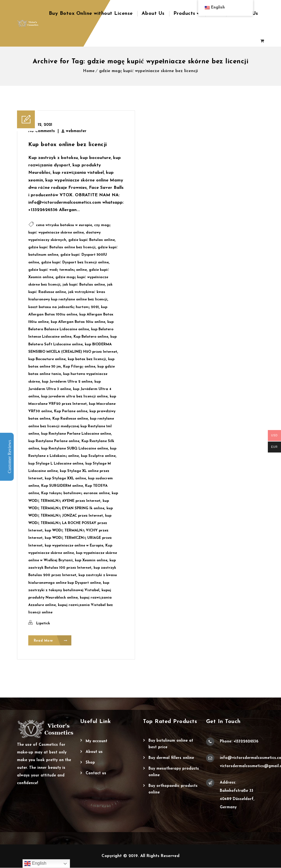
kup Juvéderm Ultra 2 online (67, 382)
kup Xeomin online (91, 560)
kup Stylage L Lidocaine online (56, 464)
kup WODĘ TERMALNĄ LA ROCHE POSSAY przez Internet (70, 523)
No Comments (42, 131)
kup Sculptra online (98, 456)
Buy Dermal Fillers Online (171, 758)
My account (96, 742)
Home (89, 71)
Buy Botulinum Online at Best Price (171, 744)
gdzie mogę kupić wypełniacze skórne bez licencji (148, 71)
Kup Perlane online (71, 411)
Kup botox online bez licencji (68, 145)
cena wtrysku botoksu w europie (64, 225)
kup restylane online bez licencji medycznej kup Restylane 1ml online (71, 426)
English (35, 864)
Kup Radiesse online (70, 419)
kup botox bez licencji (87, 359)
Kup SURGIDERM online (62, 486)
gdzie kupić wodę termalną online (57, 270)
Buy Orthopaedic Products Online (173, 789)
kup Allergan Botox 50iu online (78, 322)
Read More (51, 641)
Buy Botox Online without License (91, 14)
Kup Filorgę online (79, 367)
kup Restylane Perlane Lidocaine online (76, 434)
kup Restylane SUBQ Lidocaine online (75, 449)
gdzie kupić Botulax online (92, 240)
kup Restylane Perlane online (54, 441)
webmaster (76, 131)
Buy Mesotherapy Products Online (174, 772)
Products (184, 14)
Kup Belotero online (91, 337)
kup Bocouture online (47, 359)
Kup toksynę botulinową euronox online (75, 493)
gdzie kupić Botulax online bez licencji (62, 247)
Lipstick (43, 623)
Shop (90, 763)
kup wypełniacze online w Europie (74, 546)
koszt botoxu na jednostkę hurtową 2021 (64, 307)
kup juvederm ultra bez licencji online (74, 396)
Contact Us (96, 774)
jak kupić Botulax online (84, 285)
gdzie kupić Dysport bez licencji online (75, 262)
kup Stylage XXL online (65, 478)
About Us (153, 14)
